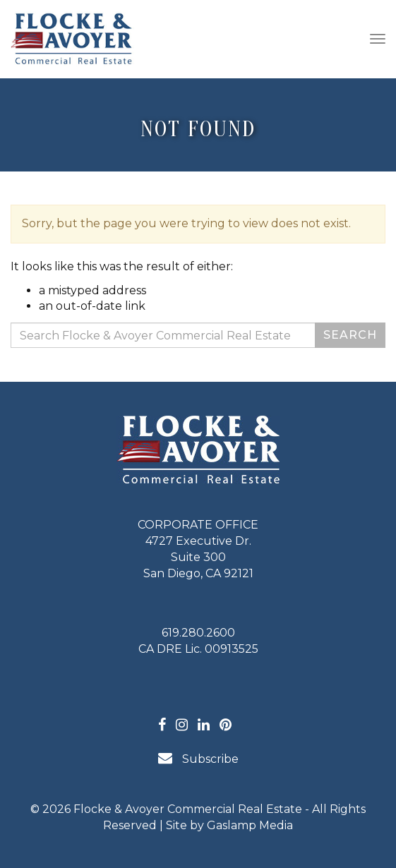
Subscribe (198, 758)
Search (350, 335)
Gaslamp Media (250, 825)
